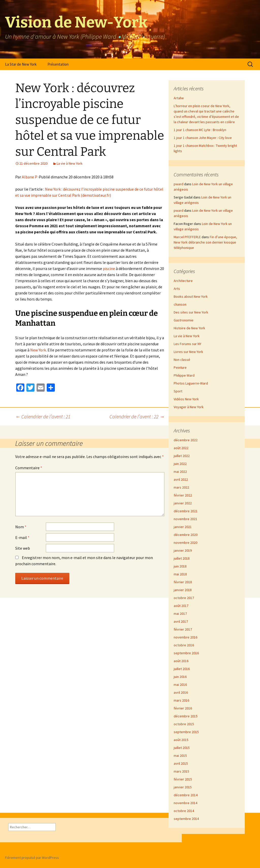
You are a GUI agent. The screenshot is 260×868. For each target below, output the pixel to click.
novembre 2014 (185, 803)
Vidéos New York (186, 399)
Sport (178, 391)
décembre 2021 (186, 511)
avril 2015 (181, 763)
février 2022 (183, 495)
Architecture (183, 281)
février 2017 (183, 629)
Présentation (58, 64)
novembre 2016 (185, 637)
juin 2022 (180, 464)
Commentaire (29, 468)
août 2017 (181, 606)
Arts (177, 289)
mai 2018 (180, 574)
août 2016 (181, 661)
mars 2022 (181, 487)
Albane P (30, 177)
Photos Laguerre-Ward (191, 383)
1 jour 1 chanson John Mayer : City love (203, 138)
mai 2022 (180, 472)
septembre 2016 (186, 653)
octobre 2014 (184, 811)
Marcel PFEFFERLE (187, 237)
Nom (21, 527)
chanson (180, 304)
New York (38, 350)
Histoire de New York (189, 328)
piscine (109, 268)
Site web (23, 548)
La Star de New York (21, 64)
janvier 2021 (183, 527)
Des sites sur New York (191, 312)
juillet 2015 (182, 748)
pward (178, 184)
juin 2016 (180, 677)
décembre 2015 (186, 716)
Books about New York (191, 296)
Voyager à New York (189, 407)
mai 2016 (180, 685)
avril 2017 (181, 621)
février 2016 (183, 708)
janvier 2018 (183, 590)
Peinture (180, 367)
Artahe (179, 98)
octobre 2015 (184, 724)
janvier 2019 (183, 550)
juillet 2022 (182, 456)
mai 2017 (180, 614)
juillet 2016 (182, 669)
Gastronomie (184, 320)
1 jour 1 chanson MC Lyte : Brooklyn (200, 130)
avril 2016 (181, 692)
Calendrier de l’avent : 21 (43, 416)
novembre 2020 (185, 543)
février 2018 (183, 582)
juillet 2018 (182, 558)
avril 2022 (181, 479)
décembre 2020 (186, 535)
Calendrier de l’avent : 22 (137, 416)
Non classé (182, 360)
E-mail (22, 537)
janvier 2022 (183, 503)
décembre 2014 (186, 795)
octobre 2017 (184, 598)
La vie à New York (70, 163)
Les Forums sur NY (188, 344)
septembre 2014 (186, 819)
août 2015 (181, 740)
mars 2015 (181, 771)
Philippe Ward (184, 375)
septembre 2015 (186, 732)
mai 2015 (180, 756)
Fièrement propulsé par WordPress (32, 858)
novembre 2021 (185, 519)
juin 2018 (180, 566)
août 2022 (181, 448)
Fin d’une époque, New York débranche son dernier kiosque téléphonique (205, 242)
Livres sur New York (188, 352)
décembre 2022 (186, 440)
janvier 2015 (183, 787)
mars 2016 (181, 700)
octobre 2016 (184, 645)
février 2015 (183, 779)
